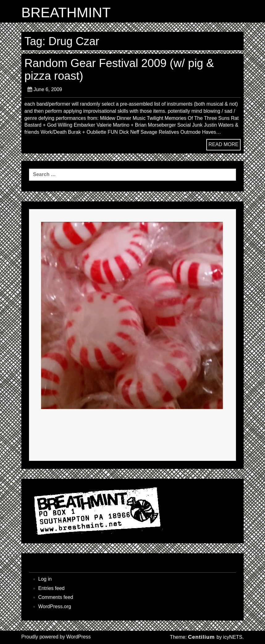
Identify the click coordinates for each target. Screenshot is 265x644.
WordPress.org (55, 606)
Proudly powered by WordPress (56, 637)
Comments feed (56, 597)
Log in (45, 579)
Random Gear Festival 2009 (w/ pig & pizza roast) (119, 69)
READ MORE (223, 144)
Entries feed (51, 588)
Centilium (201, 637)
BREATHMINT (66, 13)
